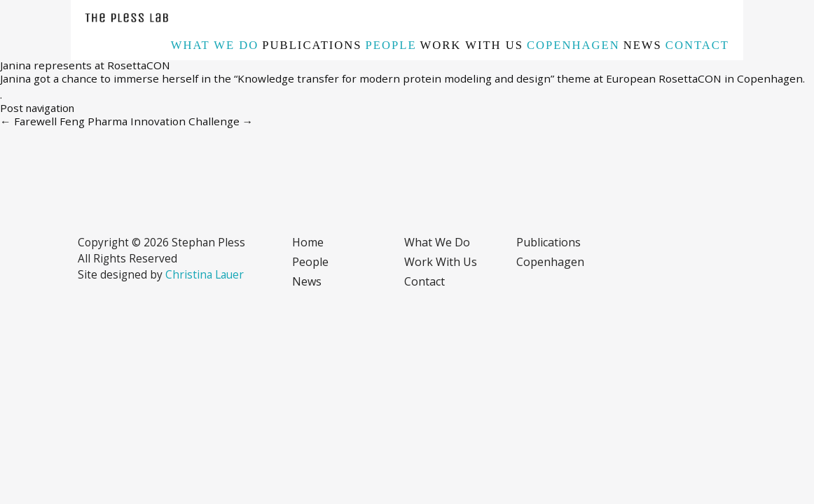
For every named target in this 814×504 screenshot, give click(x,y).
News (643, 45)
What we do (215, 45)
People (391, 45)
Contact (697, 45)
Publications (312, 45)
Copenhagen (573, 45)
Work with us (472, 45)
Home (308, 242)
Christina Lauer (205, 274)
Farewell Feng (42, 121)
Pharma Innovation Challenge (171, 121)
